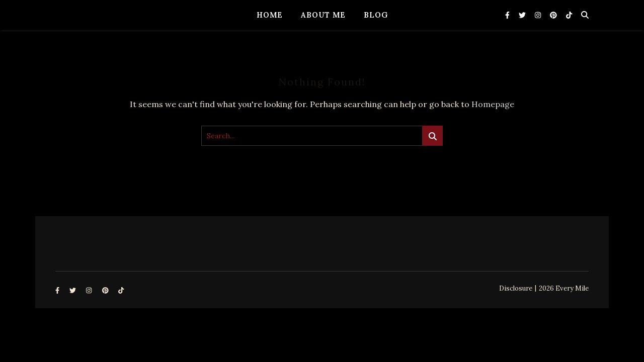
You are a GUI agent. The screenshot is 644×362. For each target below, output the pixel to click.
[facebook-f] (508, 15)
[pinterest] (554, 15)
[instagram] (539, 15)
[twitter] (523, 15)
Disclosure (516, 288)
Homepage (493, 104)
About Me (323, 15)
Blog (376, 15)
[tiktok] (569, 15)
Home (270, 15)
